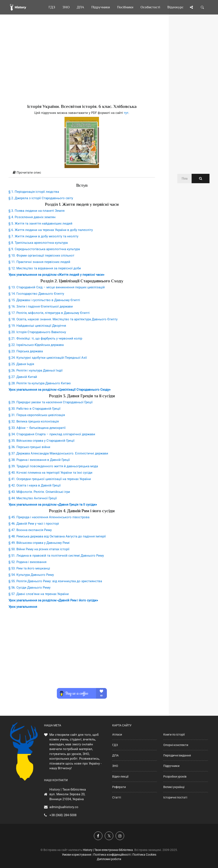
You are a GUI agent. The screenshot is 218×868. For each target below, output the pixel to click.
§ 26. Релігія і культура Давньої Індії (36, 370)
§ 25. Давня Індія (21, 364)
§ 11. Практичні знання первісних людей (39, 262)
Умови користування (77, 855)
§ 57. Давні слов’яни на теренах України (39, 594)
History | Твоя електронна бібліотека (108, 850)
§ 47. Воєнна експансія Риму (30, 530)
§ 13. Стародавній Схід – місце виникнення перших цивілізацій (57, 287)
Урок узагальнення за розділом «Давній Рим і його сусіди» (53, 600)
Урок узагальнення (23, 607)
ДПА (115, 755)
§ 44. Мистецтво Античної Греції (33, 498)
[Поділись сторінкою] (191, 7)
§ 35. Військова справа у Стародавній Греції (42, 441)
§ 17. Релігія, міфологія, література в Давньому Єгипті (49, 313)
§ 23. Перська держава (26, 351)
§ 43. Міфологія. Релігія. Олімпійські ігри (39, 492)
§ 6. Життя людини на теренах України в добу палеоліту (51, 230)
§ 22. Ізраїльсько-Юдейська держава (36, 345)
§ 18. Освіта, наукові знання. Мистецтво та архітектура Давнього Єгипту (63, 319)
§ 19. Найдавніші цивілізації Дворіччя (37, 326)
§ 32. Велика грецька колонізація (34, 421)
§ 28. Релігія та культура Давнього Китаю (40, 383)
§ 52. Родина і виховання (27, 562)
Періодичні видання (177, 755)
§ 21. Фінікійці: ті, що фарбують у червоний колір (45, 338)
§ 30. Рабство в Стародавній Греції (34, 409)
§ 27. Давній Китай (23, 377)
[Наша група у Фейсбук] (98, 836)
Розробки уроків (175, 777)
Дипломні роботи (109, 859)
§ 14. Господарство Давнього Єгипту (36, 294)
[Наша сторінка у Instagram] (120, 836)
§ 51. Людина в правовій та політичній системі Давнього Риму (56, 556)
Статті (117, 797)
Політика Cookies (144, 855)
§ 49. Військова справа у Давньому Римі (39, 543)
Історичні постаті (175, 797)
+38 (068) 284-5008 (63, 815)
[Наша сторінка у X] (109, 836)
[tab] (82, 173)
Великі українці (174, 787)
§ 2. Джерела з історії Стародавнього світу (41, 198)
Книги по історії (174, 734)
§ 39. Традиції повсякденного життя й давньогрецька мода (53, 466)
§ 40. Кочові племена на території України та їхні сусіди (50, 473)
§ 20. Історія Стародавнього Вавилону (37, 332)
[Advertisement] (82, 66)
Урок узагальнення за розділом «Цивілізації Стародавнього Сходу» (60, 390)
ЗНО (115, 766)
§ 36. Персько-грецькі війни (29, 447)
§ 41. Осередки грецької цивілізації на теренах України (50, 479)
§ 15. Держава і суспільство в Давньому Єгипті (44, 300)
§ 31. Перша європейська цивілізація (37, 415)
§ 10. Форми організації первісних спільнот (41, 255)
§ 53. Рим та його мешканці (29, 568)
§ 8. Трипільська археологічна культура (38, 243)
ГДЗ (115, 745)
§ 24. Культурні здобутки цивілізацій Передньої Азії (48, 358)
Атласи (117, 734)
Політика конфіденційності (112, 855)
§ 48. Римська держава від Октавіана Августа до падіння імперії (57, 536)
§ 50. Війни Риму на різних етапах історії (39, 549)
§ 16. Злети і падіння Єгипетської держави (41, 306)
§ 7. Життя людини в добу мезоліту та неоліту (43, 236)
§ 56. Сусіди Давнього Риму (29, 588)
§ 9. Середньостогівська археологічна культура (44, 249)
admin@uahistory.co (64, 807)
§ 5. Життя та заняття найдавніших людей (40, 224)
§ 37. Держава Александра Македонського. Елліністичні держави (58, 453)
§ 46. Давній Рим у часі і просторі (34, 524)
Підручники (171, 766)
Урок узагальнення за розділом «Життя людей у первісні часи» (56, 275)
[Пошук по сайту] (202, 7)
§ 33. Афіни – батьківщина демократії (37, 428)
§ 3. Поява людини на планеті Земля (37, 211)
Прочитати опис (27, 173)
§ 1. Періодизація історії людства (34, 192)
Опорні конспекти (176, 745)
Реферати (119, 787)
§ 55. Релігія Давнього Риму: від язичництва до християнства (55, 581)
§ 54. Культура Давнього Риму (31, 575)
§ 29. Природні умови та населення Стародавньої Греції (51, 402)
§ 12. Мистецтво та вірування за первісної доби (45, 268)
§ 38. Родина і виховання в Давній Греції (39, 460)
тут (126, 113)
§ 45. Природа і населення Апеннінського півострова (49, 517)
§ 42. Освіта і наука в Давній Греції (35, 485)
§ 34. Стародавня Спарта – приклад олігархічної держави (52, 434)
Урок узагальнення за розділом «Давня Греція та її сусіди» (53, 505)
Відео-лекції (120, 777)
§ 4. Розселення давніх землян (32, 217)
